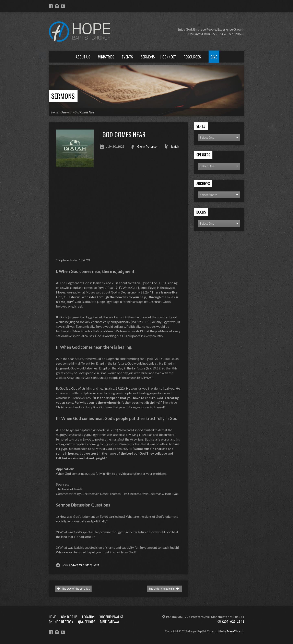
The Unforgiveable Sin (164, 589)
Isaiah (175, 146)
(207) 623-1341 (233, 621)
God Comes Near (85, 112)
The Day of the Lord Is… (73, 589)
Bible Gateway (110, 622)
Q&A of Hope (87, 622)
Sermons (63, 96)
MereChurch (235, 631)
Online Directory (61, 622)
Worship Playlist (112, 617)
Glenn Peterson (148, 146)
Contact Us (69, 617)
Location (88, 617)
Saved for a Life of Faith (85, 565)
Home (55, 112)
